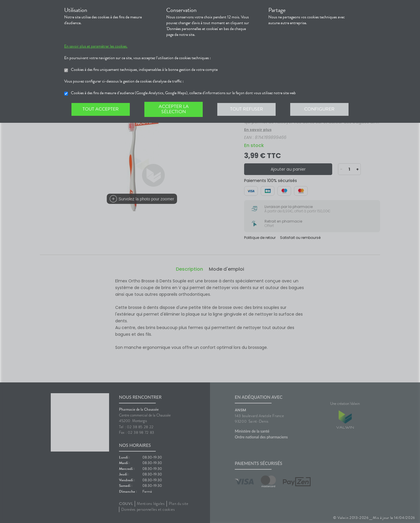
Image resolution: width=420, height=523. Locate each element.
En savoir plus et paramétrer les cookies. (96, 46)
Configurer (319, 109)
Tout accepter (101, 109)
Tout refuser (247, 109)
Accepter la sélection (174, 109)
